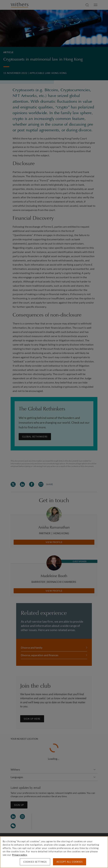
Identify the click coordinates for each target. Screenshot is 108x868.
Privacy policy (20, 855)
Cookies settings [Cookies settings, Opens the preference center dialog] (35, 862)
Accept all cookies (70, 862)
